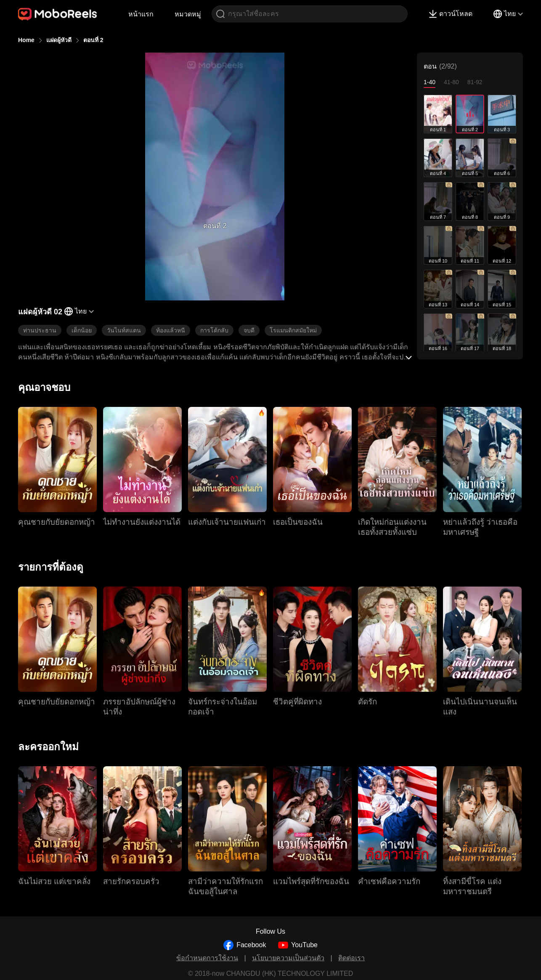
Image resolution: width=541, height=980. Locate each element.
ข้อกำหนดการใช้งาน (207, 958)
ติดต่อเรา (351, 958)
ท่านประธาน (40, 330)
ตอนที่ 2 (93, 40)
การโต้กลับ (214, 330)
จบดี (249, 330)
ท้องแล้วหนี (171, 330)
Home (26, 40)
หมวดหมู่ (188, 14)
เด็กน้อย (82, 330)
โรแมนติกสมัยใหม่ (293, 330)
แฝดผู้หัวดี (59, 40)
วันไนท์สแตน (124, 330)
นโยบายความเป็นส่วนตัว (288, 958)
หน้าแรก (141, 14)
